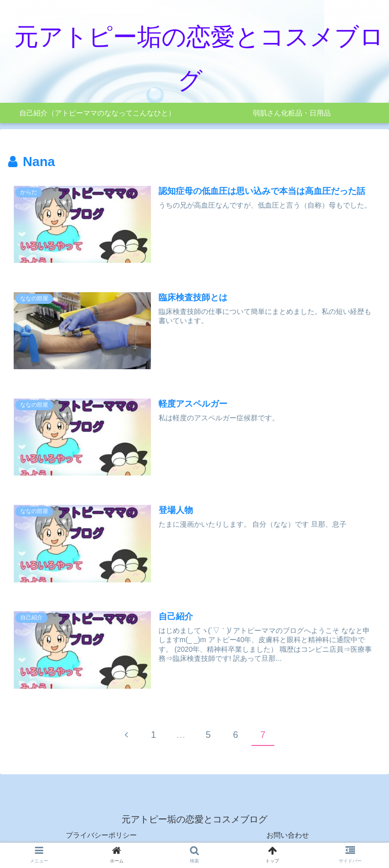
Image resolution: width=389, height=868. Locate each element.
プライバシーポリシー (101, 835)
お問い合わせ (288, 835)
